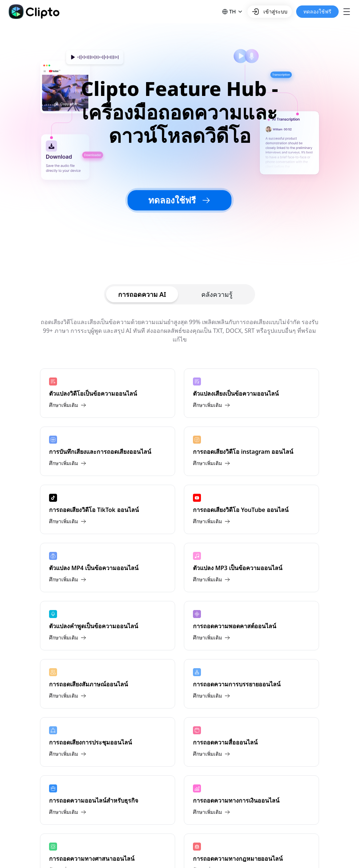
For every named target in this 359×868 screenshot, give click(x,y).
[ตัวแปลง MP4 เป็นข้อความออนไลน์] (108, 568)
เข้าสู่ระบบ (270, 12)
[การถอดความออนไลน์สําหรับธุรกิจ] (108, 800)
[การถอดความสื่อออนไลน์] (251, 742)
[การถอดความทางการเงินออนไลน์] (251, 800)
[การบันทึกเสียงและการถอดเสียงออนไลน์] (108, 451)
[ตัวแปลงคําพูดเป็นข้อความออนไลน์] (108, 626)
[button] (233, 12)
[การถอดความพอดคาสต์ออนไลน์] (251, 626)
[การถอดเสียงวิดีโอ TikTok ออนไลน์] (108, 509)
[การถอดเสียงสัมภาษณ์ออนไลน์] (108, 684)
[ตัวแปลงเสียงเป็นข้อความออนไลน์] (251, 393)
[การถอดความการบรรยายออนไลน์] (251, 684)
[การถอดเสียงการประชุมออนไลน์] (108, 742)
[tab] (142, 294)
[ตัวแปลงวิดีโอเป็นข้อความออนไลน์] (108, 393)
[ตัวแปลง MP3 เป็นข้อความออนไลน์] (251, 568)
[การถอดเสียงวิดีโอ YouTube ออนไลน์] (251, 509)
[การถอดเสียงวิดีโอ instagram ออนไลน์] (251, 451)
